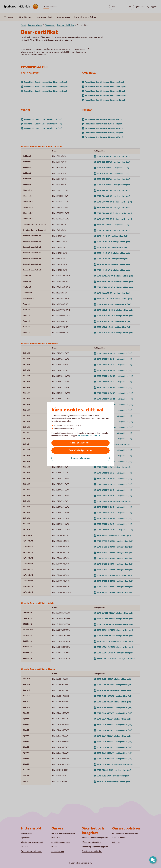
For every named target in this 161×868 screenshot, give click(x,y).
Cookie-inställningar (81, 458)
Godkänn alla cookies (80, 443)
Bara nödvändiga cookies (80, 450)
